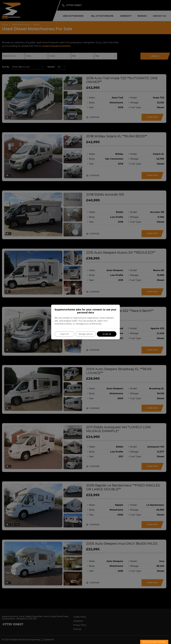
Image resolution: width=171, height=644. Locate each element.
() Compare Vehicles (154, 642)
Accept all (107, 334)
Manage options (86, 334)
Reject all (64, 334)
